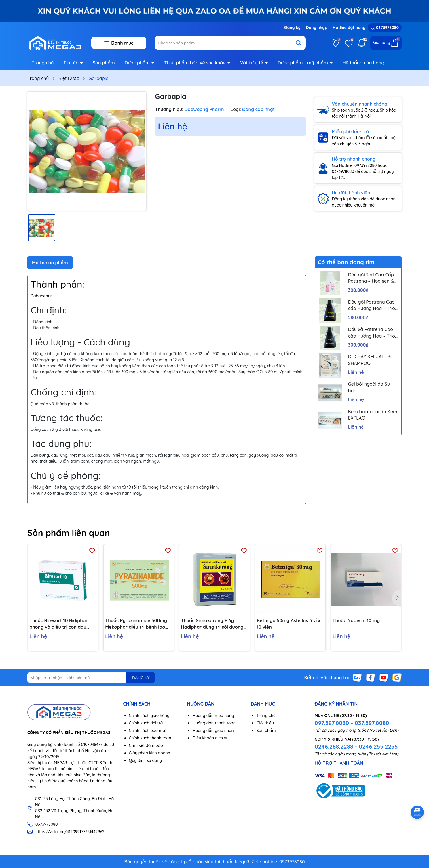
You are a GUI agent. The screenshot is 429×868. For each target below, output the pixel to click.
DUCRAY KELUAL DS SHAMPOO (370, 360)
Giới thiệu (265, 723)
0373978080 (385, 28)
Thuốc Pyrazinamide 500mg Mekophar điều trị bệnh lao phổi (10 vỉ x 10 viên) (136, 624)
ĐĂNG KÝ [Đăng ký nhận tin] (141, 678)
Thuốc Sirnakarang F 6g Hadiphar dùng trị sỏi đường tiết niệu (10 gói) (212, 624)
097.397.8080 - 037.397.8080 (352, 723)
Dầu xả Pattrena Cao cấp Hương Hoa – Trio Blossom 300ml (372, 333)
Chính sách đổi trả (146, 723)
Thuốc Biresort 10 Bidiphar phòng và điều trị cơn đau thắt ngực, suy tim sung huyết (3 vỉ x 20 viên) (62, 624)
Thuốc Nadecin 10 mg (356, 620)
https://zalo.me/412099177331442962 (70, 832)
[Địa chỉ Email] (91, 678)
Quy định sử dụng (146, 760)
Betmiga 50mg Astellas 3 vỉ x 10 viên (289, 624)
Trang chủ (43, 63)
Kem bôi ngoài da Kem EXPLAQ (373, 415)
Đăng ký (292, 28)
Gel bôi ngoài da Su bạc (369, 387)
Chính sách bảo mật (148, 731)
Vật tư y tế (252, 63)
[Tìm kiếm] (299, 43)
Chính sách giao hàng (149, 716)
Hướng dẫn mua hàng (213, 716)
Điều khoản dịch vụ (210, 738)
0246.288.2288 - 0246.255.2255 (356, 746)
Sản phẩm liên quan (69, 533)
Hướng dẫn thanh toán (214, 723)
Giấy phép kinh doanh (150, 753)
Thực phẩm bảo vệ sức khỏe (195, 63)
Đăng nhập (317, 28)
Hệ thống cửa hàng (363, 63)
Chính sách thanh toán (150, 738)
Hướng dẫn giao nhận (213, 731)
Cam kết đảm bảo (146, 745)
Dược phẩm (138, 63)
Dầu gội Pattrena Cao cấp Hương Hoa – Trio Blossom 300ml (372, 305)
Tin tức (71, 63)
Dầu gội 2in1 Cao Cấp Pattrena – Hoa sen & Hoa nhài (371, 278)
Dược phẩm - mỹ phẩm (303, 63)
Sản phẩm (104, 63)
